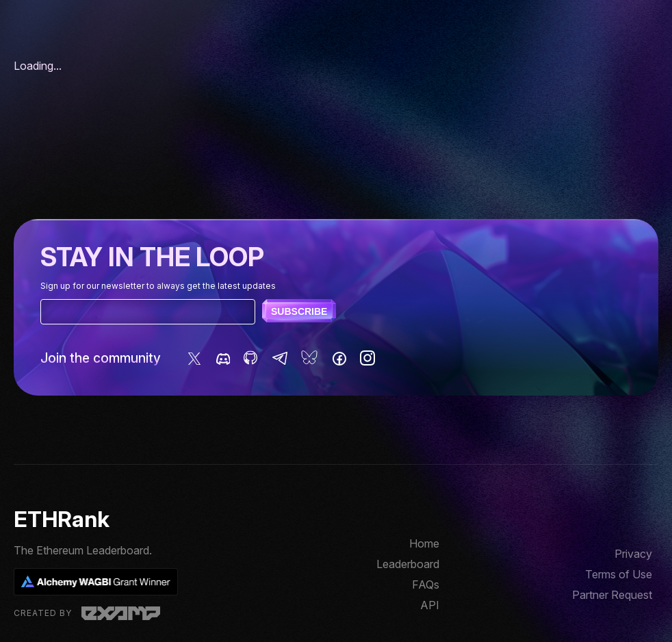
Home (424, 543)
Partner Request (612, 595)
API (430, 605)
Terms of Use (619, 574)
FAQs (426, 585)
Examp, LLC (121, 613)
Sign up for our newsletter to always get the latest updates (158, 286)
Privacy (633, 554)
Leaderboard (408, 564)
